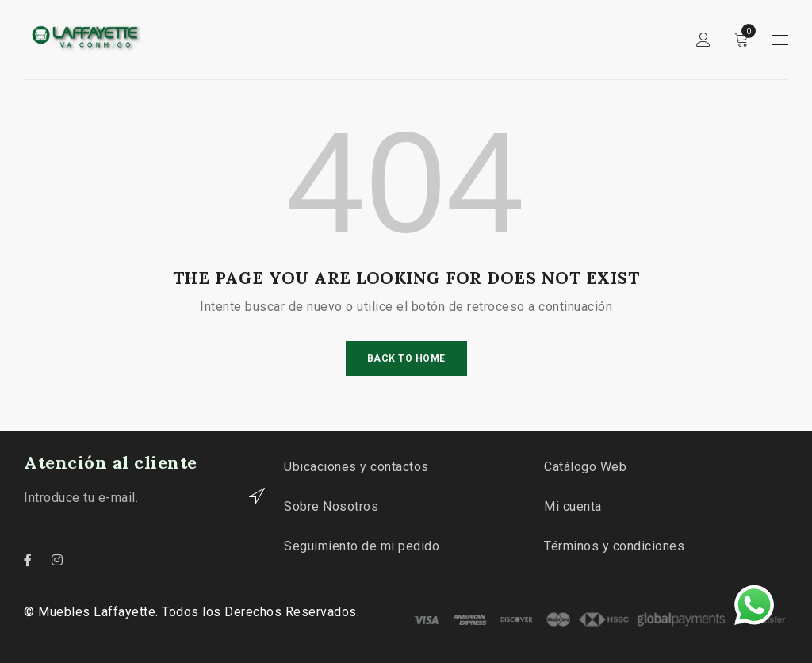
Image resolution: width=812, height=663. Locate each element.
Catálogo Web (585, 467)
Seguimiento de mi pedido (362, 546)
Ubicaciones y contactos (356, 467)
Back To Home (406, 358)
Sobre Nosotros (331, 506)
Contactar (248, 496)
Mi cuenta (573, 506)
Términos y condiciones (614, 546)
